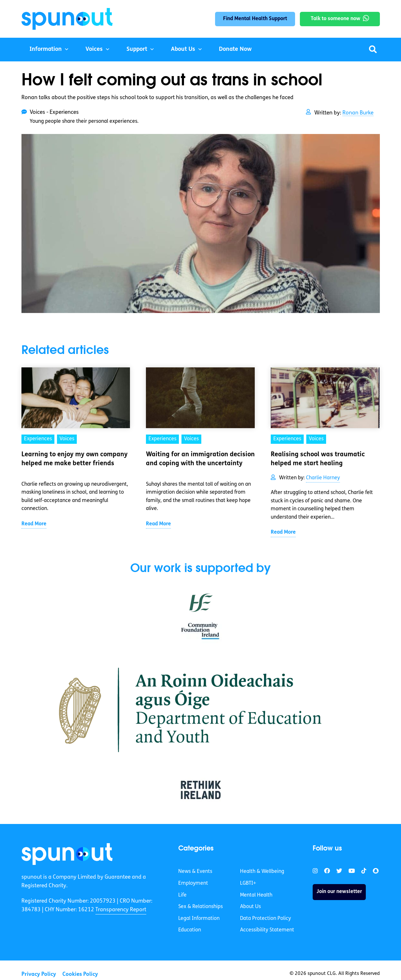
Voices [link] (67, 439)
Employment (193, 883)
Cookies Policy (80, 974)
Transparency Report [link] (121, 910)
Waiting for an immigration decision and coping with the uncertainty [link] (200, 459)
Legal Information (199, 919)
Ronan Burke (358, 113)
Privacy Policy (39, 974)
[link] (67, 854)
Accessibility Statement (267, 930)
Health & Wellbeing (262, 872)
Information (46, 49)
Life (182, 895)
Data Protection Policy (265, 919)
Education (190, 930)
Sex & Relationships (200, 907)
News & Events (195, 872)
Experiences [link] (38, 439)
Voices (94, 49)
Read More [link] (34, 524)
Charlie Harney (323, 478)
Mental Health (256, 895)
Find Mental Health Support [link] (255, 19)
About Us (183, 49)
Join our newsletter (339, 892)
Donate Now (235, 49)
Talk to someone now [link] (336, 19)
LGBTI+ (248, 883)
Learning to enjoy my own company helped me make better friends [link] (75, 459)
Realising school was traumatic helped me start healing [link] (318, 459)
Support (137, 49)
